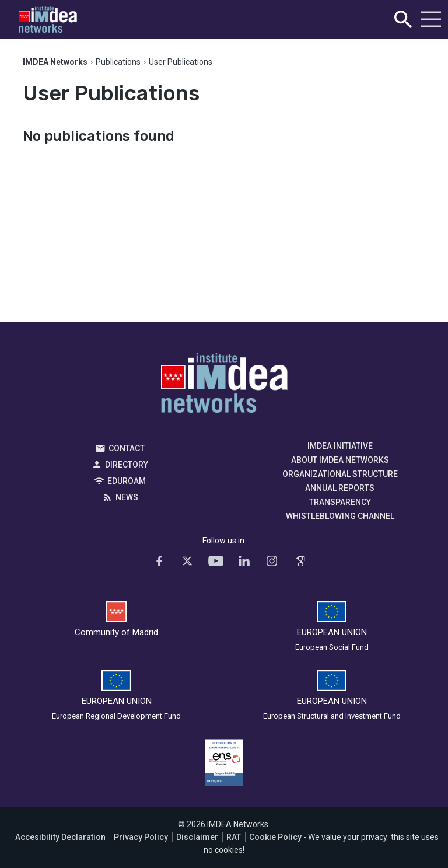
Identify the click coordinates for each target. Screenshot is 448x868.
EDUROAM (127, 481)
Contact (127, 448)
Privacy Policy (141, 837)
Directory (127, 465)
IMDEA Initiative (340, 446)
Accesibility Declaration (60, 837)
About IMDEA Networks (340, 460)
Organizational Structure (340, 474)
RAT (234, 837)
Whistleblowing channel (340, 516)
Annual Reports (340, 488)
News (127, 497)
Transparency (340, 502)
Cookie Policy (275, 837)
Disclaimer (197, 837)
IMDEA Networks (224, 386)
